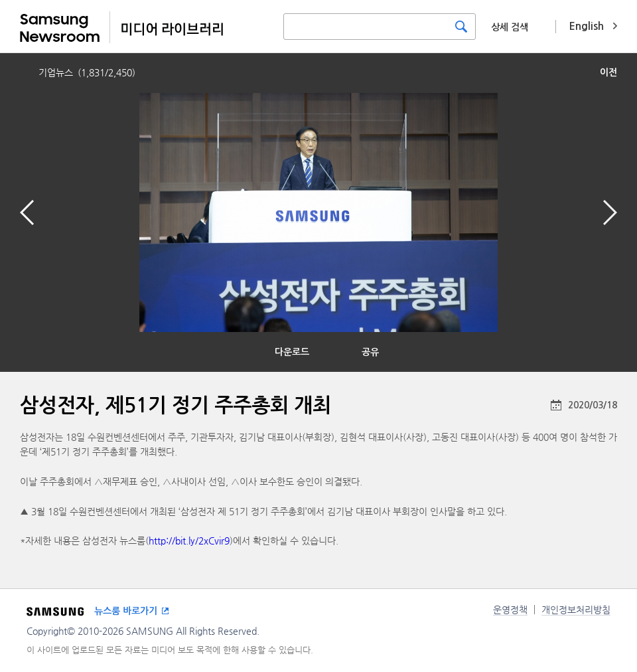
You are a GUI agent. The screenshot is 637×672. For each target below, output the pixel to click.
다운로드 (292, 352)
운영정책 (510, 610)
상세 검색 (510, 27)
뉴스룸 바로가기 (126, 611)
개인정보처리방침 (576, 610)
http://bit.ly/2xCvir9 (189, 541)
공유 (370, 352)
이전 (608, 72)
